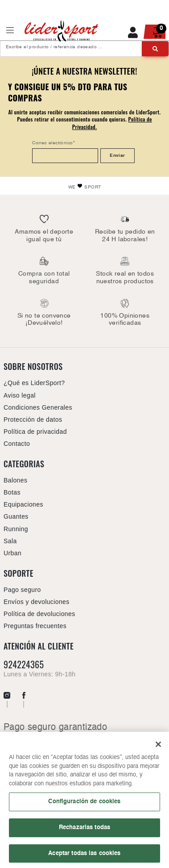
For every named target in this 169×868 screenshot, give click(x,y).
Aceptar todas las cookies (84, 856)
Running (16, 529)
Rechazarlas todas (84, 830)
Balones (15, 480)
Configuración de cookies (84, 805)
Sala (10, 541)
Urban (12, 553)
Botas (12, 492)
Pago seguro (22, 590)
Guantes (16, 516)
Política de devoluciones (39, 614)
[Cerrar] (158, 747)
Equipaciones (23, 504)
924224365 (24, 665)
